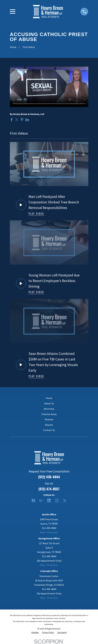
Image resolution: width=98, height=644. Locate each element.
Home (49, 398)
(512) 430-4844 (49, 477)
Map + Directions (49, 532)
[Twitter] (65, 500)
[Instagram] (57, 500)
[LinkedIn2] (49, 500)
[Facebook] (33, 500)
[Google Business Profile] (41, 500)
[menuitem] (35, 632)
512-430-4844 (49, 528)
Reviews (49, 419)
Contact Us (49, 430)
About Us (49, 403)
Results (49, 425)
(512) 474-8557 (49, 489)
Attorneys (49, 409)
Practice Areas (49, 414)
